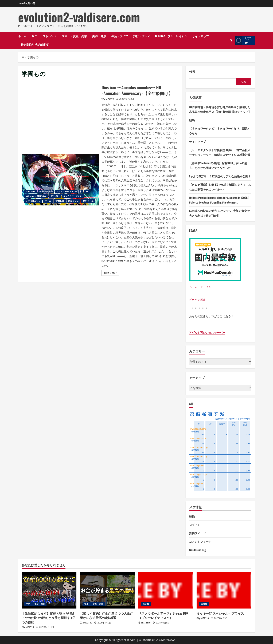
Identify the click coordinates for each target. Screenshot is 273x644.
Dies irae (30, 191)
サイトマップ (201, 36)
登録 (192, 516)
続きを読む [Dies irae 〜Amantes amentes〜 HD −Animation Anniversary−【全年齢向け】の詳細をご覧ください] (112, 273)
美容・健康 (99, 36)
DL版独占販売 (46, 191)
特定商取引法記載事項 (35, 45)
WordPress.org (197, 550)
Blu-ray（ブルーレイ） (170, 36)
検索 (192, 71)
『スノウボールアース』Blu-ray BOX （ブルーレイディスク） (163, 615)
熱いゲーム (88, 201)
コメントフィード (200, 542)
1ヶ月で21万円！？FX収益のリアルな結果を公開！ (220, 176)
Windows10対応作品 (36, 196)
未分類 (146, 604)
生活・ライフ (120, 36)
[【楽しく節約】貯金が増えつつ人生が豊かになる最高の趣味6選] (107, 590)
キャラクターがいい (73, 196)
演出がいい (73, 201)
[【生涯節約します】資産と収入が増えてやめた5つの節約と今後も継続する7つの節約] (49, 590)
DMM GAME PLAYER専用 (69, 191)
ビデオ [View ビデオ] (243, 40)
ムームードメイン (200, 287)
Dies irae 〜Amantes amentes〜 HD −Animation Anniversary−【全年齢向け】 (60, 180)
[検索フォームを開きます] (231, 40)
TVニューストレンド (44, 36)
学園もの (60, 201)
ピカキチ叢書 (197, 300)
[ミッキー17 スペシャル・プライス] (224, 590)
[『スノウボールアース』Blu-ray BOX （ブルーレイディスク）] (166, 590)
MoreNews (168, 640)
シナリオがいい (33, 201)
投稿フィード (197, 533)
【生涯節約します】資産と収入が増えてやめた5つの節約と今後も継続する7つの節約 (48, 618)
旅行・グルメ (142, 36)
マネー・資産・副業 (74, 36)
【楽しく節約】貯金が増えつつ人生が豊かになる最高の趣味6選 (107, 615)
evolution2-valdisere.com (79, 17)
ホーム (22, 36)
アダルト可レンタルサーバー (207, 333)
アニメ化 (55, 196)
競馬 (192, 120)
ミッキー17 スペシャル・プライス (220, 613)
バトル (48, 201)
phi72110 (109, 99)
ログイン (195, 525)
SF (87, 191)
